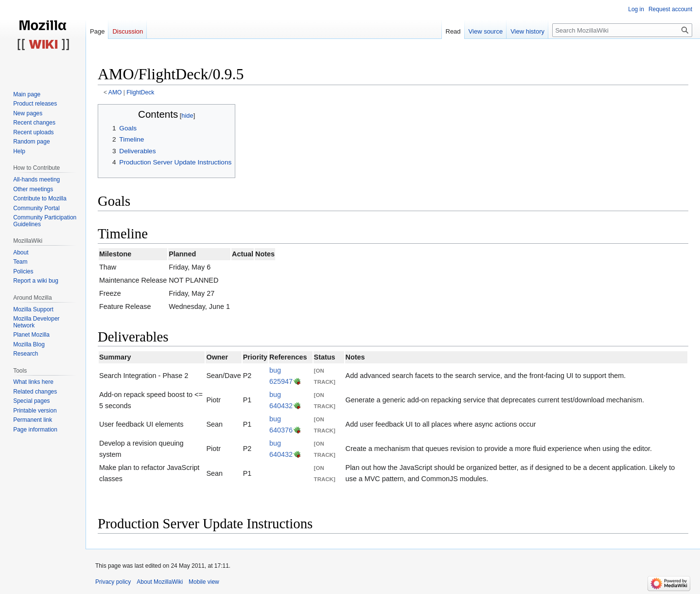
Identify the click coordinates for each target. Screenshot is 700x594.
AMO (115, 92)
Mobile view (204, 582)
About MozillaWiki (160, 582)
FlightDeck (140, 92)
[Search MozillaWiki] (622, 30)
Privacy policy (113, 582)
